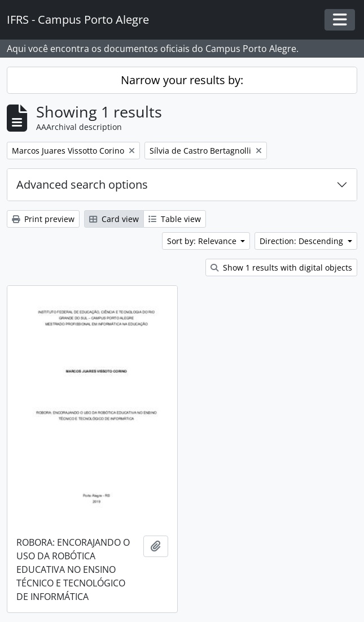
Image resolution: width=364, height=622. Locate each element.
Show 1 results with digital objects (281, 267)
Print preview (43, 219)
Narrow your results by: (182, 80)
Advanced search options (82, 184)
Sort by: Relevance (203, 241)
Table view (175, 219)
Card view (114, 219)
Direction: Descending (302, 241)
